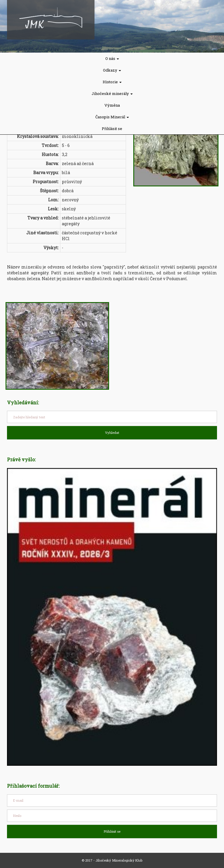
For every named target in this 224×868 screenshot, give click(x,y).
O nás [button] (112, 58)
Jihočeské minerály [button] (112, 93)
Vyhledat (112, 433)
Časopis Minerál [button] (112, 117)
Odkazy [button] (112, 70)
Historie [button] (112, 82)
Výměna (112, 105)
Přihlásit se (112, 129)
